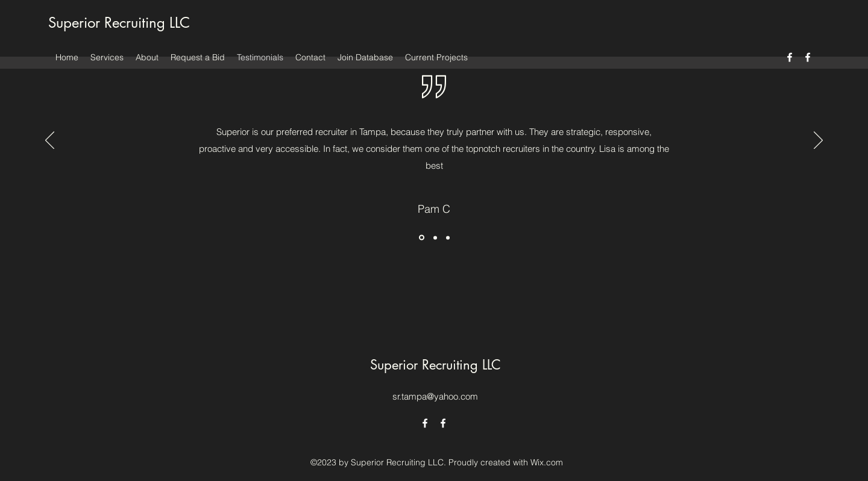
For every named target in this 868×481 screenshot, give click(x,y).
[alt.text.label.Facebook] (790, 57)
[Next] (818, 141)
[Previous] (50, 141)
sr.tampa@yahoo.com (435, 396)
